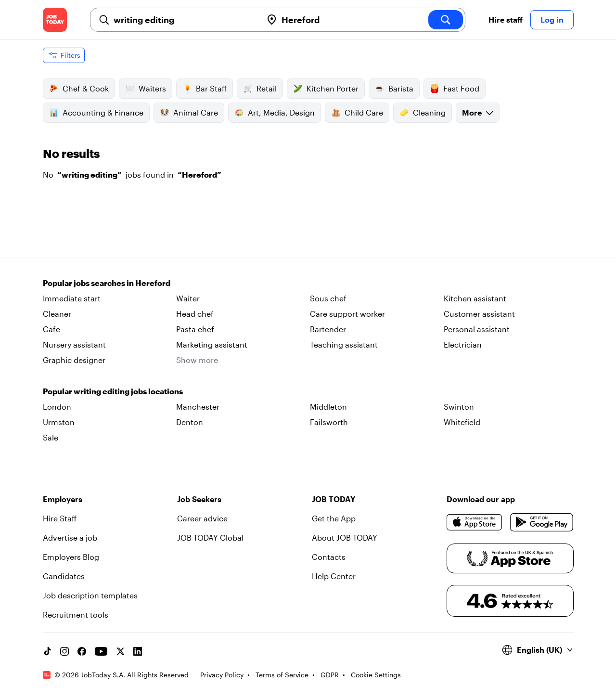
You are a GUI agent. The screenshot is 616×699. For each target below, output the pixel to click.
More (478, 112)
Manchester (198, 407)
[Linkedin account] (138, 651)
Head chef (195, 314)
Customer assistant (479, 314)
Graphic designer (74, 360)
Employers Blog (71, 557)
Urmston (59, 422)
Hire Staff (60, 518)
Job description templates (90, 595)
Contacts (329, 557)
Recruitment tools (76, 615)
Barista (394, 89)
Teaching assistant (344, 344)
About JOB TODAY (345, 537)
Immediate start (72, 298)
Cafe (51, 329)
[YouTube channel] (101, 651)
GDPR (330, 675)
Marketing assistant (212, 344)
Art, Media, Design (275, 113)
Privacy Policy (222, 675)
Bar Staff (205, 89)
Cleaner (57, 314)
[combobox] (184, 20)
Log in (552, 19)
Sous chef (328, 298)
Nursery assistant (74, 344)
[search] (446, 20)
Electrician (463, 344)
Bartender (328, 329)
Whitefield (462, 422)
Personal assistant (477, 329)
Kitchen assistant (475, 298)
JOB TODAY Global (210, 537)
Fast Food (455, 89)
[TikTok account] (47, 651)
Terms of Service (282, 675)
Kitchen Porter (326, 89)
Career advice (202, 518)
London (57, 407)
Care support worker (347, 314)
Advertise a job (70, 537)
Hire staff (506, 19)
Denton (190, 422)
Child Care (357, 113)
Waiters (146, 89)
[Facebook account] (82, 651)
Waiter (188, 298)
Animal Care (189, 113)
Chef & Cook (79, 89)
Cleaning (423, 113)
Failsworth (329, 422)
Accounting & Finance (96, 113)
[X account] (120, 651)
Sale (51, 437)
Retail (260, 89)
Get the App (334, 518)
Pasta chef (195, 329)
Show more (197, 360)
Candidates (64, 576)
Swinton (459, 407)
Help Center (334, 576)
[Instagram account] (64, 651)
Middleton (328, 407)
